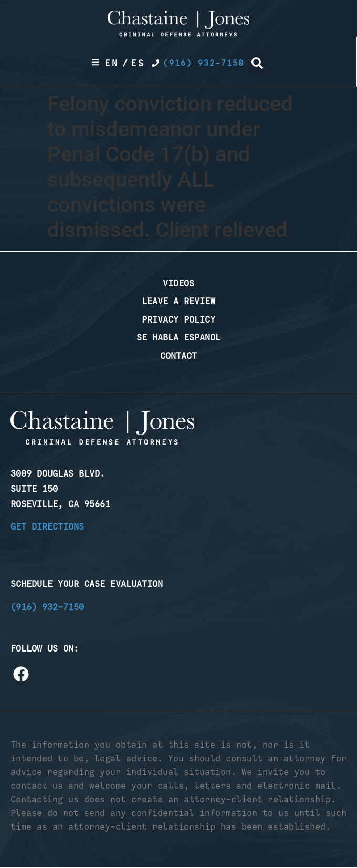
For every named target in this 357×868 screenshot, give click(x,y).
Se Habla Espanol (178, 337)
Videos (178, 283)
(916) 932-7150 (47, 607)
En (112, 63)
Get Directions (47, 526)
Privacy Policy (178, 319)
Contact (178, 356)
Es (138, 63)
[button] (257, 63)
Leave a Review (178, 301)
